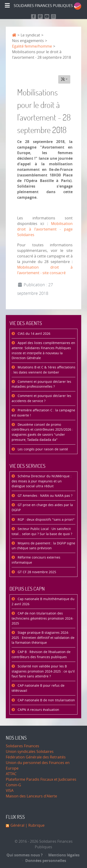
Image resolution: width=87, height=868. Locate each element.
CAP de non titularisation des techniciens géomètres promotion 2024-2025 (43, 618)
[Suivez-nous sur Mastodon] (40, 17)
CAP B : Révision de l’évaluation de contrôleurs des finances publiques (41, 655)
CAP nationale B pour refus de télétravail (38, 688)
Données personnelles (44, 861)
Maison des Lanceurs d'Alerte (31, 796)
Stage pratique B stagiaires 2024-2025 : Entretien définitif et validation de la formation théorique (43, 638)
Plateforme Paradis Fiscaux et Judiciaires (41, 779)
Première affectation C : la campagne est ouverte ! (43, 413)
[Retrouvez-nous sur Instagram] (53, 17)
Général (17, 825)
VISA (10, 791)
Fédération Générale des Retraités (36, 757)
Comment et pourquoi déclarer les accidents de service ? (41, 398)
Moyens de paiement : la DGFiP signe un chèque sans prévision (43, 546)
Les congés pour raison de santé (42, 449)
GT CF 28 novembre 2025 (36, 572)
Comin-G (13, 785)
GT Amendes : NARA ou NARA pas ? (45, 496)
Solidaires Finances (23, 746)
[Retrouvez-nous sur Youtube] (47, 17)
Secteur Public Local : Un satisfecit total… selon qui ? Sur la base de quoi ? (42, 532)
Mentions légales (62, 855)
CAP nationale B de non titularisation (46, 700)
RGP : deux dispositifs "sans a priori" (46, 520)
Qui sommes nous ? (25, 855)
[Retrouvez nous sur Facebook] (34, 17)
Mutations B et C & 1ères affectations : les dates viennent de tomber (43, 370)
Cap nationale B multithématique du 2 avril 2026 (43, 602)
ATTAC (11, 774)
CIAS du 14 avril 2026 (34, 334)
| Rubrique (34, 825)
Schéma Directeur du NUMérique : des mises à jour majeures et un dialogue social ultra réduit (42, 481)
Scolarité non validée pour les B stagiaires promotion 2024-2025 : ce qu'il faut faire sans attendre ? (43, 671)
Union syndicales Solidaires (30, 752)
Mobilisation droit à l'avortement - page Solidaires (45, 229)
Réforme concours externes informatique (36, 560)
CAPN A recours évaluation (38, 710)
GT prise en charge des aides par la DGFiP (42, 508)
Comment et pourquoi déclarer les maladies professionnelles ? (41, 384)
